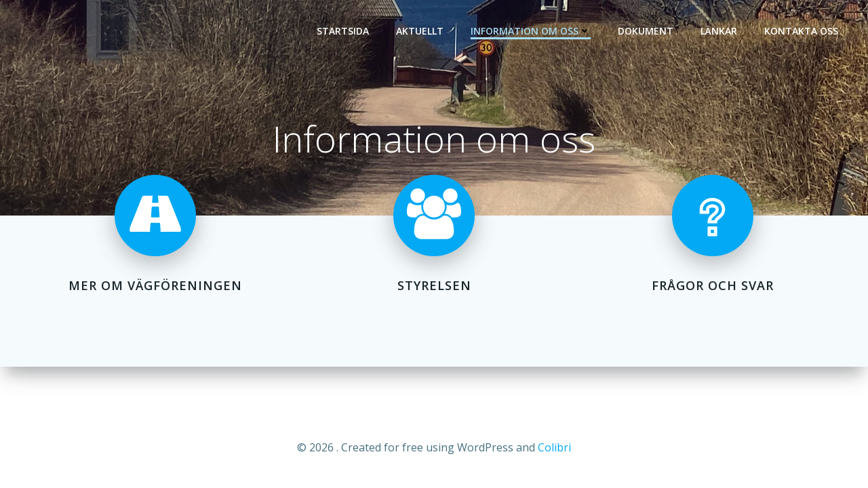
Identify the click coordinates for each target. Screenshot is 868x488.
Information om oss (531, 31)
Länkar (719, 31)
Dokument (646, 31)
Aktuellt (420, 31)
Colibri (554, 447)
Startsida (343, 31)
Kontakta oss (801, 31)
